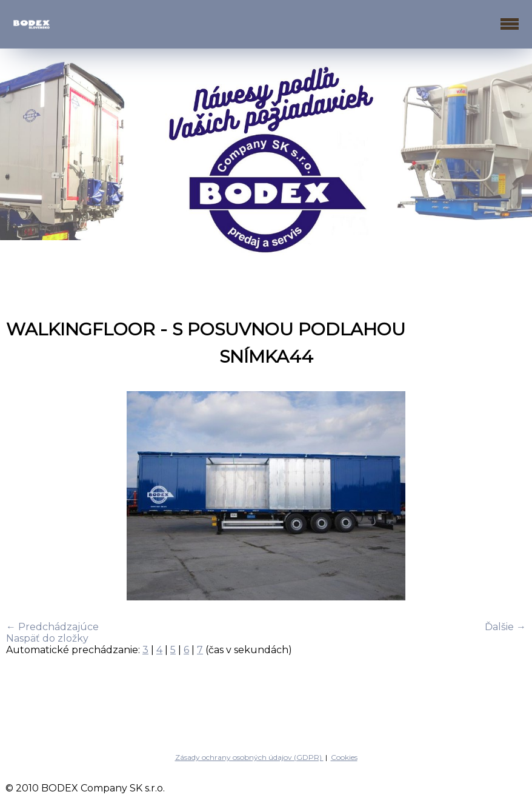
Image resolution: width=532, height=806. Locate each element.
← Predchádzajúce (52, 627)
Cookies (344, 757)
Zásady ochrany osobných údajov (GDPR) (249, 757)
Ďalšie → (505, 627)
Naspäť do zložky (47, 638)
